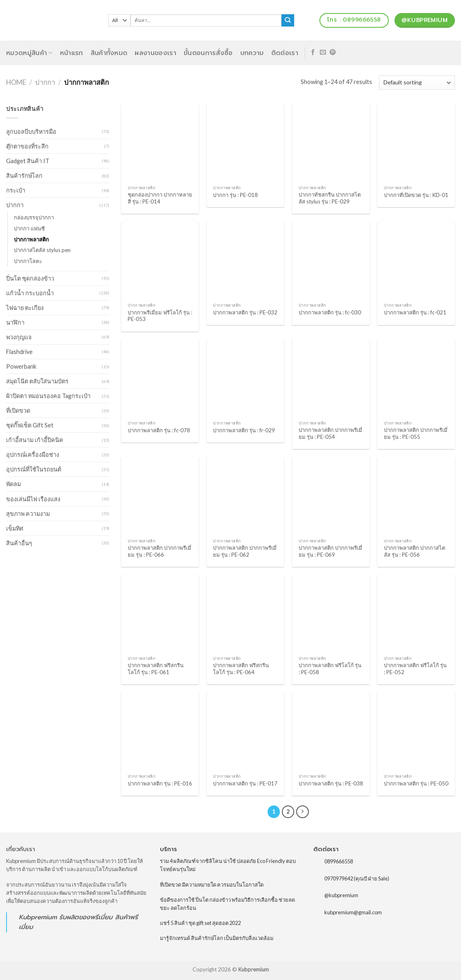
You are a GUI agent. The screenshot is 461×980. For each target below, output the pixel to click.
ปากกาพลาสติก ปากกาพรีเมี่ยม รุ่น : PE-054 (330, 433)
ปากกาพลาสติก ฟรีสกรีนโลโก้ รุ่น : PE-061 (156, 669)
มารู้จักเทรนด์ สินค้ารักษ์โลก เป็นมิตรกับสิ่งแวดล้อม (217, 938)
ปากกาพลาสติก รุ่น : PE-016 (160, 783)
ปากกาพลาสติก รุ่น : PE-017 (245, 783)
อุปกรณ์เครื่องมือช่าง (33, 455)
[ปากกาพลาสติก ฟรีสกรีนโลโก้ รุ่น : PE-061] (160, 613)
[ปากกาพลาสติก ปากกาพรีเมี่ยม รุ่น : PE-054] (331, 378)
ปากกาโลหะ (28, 261)
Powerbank (21, 366)
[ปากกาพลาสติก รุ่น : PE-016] (160, 731)
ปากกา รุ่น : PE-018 (235, 195)
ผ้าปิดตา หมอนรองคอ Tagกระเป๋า (48, 396)
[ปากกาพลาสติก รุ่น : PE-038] (331, 731)
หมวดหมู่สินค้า (29, 53)
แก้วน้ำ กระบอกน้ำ (30, 293)
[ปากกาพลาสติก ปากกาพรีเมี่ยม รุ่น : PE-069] (331, 496)
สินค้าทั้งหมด (109, 53)
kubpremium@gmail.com (353, 912)
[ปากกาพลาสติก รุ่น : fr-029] (246, 378)
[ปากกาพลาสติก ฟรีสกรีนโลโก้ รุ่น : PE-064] (246, 613)
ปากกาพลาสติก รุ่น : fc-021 (415, 312)
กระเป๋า (16, 190)
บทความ (252, 53)
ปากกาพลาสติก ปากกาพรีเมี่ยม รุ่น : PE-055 (416, 433)
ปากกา (45, 82)
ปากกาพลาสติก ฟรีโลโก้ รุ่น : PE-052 (415, 669)
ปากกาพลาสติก (31, 239)
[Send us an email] (323, 53)
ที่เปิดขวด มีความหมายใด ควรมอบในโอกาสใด (212, 885)
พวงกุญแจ (19, 337)
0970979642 (339, 878)
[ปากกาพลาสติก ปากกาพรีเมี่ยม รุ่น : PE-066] (160, 496)
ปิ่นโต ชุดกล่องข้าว (30, 278)
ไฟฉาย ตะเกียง (25, 308)
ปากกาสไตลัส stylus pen (42, 250)
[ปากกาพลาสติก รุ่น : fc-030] (331, 261)
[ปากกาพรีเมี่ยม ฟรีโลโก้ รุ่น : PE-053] (160, 261)
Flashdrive (19, 352)
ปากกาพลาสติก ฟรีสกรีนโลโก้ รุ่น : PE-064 (241, 669)
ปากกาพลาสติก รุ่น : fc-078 (159, 430)
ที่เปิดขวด (18, 410)
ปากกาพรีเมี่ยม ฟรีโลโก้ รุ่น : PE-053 (160, 316)
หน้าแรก (72, 53)
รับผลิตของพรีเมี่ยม (86, 917)
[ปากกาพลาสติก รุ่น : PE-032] (246, 261)
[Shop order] (417, 83)
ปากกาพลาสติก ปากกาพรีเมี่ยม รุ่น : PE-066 (160, 551)
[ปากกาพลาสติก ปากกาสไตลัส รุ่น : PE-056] (416, 496)
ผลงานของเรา (155, 53)
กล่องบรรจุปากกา (34, 217)
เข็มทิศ (15, 528)
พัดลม (13, 484)
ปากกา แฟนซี (29, 228)
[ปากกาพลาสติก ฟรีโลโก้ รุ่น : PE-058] (331, 613)
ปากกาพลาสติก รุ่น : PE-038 (331, 783)
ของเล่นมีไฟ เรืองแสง (33, 499)
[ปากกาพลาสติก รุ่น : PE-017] (246, 731)
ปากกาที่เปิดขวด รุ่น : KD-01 (416, 195)
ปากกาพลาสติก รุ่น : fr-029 (244, 430)
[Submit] (288, 20)
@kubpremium (341, 895)
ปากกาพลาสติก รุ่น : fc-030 (330, 312)
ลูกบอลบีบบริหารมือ (31, 132)
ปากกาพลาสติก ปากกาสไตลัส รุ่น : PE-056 (414, 551)
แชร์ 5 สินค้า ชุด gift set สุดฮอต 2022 (200, 923)
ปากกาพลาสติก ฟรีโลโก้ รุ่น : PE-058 (330, 669)
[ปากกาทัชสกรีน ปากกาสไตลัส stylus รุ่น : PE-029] (331, 143)
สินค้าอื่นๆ (19, 543)
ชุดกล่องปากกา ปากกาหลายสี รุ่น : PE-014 (160, 198)
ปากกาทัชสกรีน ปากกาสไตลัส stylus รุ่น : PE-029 (330, 198)
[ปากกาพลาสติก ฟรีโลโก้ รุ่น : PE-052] (416, 613)
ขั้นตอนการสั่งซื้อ (208, 53)
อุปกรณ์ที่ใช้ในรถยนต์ (34, 469)
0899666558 (339, 861)
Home (16, 82)
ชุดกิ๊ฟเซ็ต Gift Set (30, 425)
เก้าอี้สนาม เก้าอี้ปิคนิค (35, 440)
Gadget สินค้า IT (28, 161)
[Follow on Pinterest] (333, 53)
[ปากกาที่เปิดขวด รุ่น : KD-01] (416, 143)
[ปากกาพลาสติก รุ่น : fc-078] (160, 378)
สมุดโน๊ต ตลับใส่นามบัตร (37, 381)
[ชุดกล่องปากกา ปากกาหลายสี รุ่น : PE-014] (160, 143)
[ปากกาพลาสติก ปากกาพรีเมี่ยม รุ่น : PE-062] (246, 496)
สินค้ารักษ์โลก (24, 176)
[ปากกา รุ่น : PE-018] (246, 143)
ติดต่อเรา (285, 53)
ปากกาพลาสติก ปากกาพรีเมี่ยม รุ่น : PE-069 (330, 551)
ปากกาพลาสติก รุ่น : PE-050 (416, 783)
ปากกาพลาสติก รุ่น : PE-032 (245, 312)
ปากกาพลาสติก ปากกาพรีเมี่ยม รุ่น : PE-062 (245, 551)
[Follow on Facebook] (313, 53)
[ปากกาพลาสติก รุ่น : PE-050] (416, 731)
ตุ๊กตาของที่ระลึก (27, 146)
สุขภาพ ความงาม (28, 514)
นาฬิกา (15, 322)
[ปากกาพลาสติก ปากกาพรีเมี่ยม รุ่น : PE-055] (416, 378)
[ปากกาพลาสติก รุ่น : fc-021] (416, 261)
